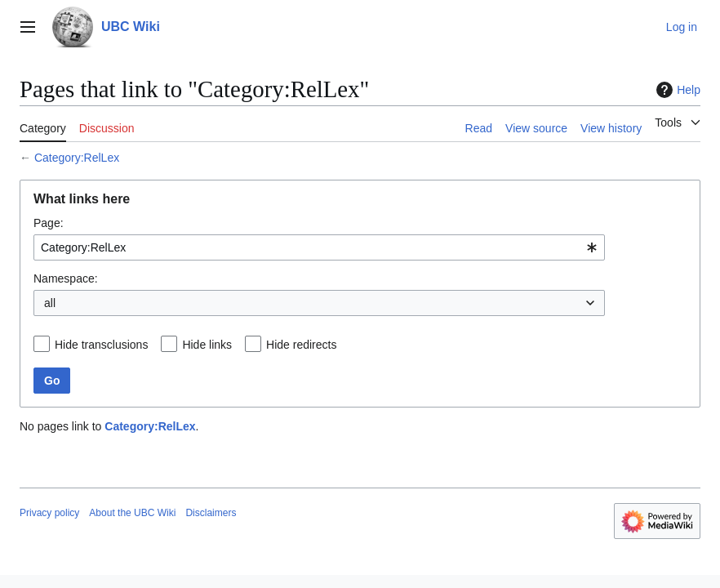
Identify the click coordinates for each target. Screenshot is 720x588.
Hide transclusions (101, 345)
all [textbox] (50, 303)
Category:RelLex (77, 158)
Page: (49, 223)
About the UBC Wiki (132, 513)
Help (676, 90)
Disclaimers (211, 513)
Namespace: (66, 278)
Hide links (207, 345)
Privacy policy (49, 513)
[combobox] (319, 247)
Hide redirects (301, 345)
